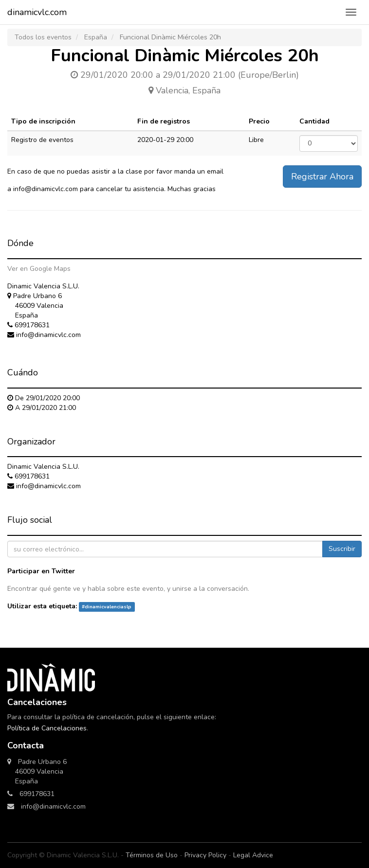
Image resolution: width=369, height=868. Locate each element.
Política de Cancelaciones (47, 728)
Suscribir (342, 549)
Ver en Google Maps (39, 269)
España (96, 37)
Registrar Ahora (322, 177)
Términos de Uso (152, 855)
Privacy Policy (205, 855)
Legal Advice (253, 855)
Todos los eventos (43, 37)
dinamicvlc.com (37, 12)
